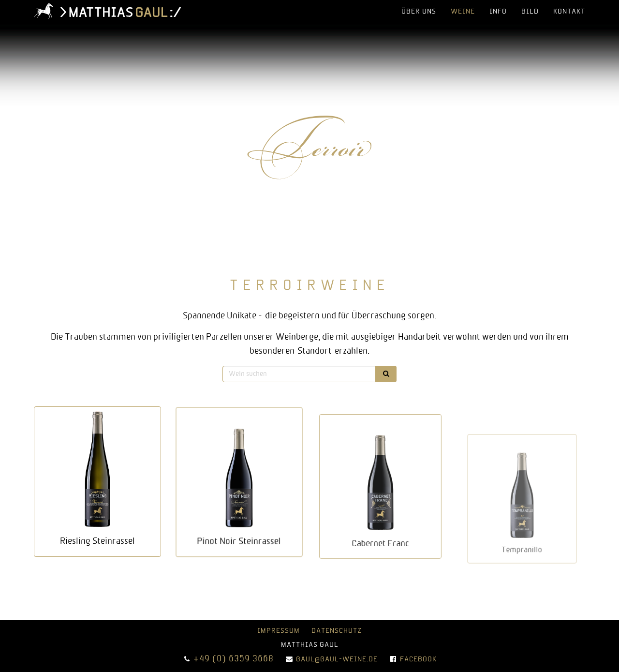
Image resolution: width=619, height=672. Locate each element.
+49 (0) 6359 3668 (234, 659)
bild (530, 12)
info (498, 12)
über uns (419, 12)
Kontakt (569, 12)
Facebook (418, 660)
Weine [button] (463, 12)
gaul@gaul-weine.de (337, 660)
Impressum (279, 631)
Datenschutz (337, 631)
